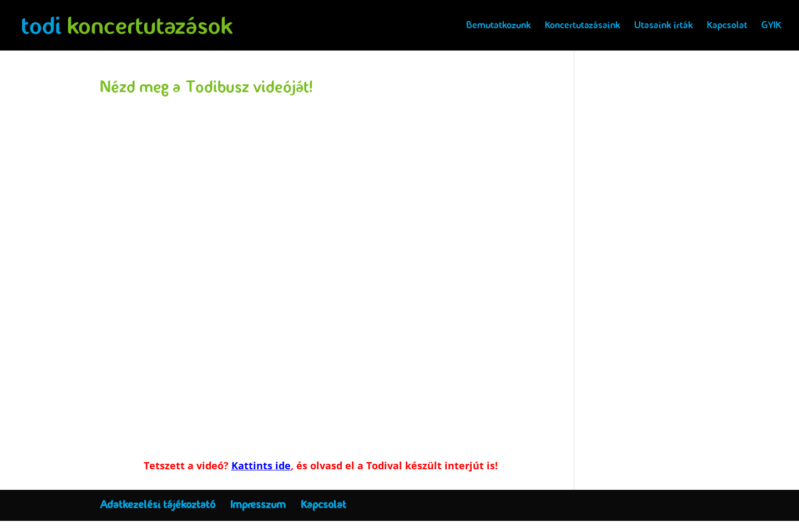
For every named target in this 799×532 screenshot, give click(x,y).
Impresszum (258, 505)
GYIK (771, 27)
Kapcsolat (727, 27)
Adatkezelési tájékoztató (158, 505)
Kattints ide (261, 465)
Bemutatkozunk (499, 27)
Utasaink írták (664, 27)
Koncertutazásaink (583, 27)
